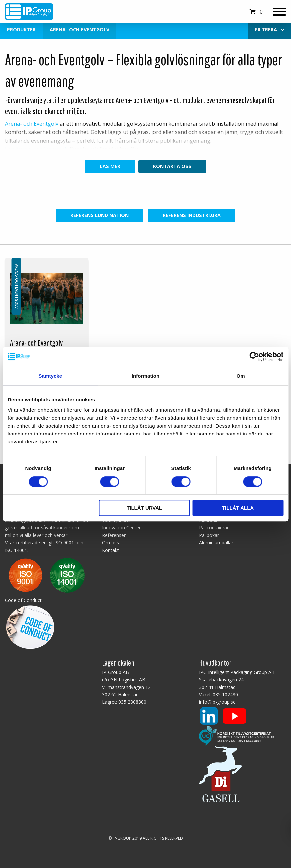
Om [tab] (241, 376)
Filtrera (269, 29)
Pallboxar (209, 535)
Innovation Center (121, 528)
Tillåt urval (144, 508)
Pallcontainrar (214, 528)
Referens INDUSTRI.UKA (192, 215)
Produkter (21, 29)
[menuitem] (269, 30)
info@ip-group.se (217, 702)
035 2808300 (132, 702)
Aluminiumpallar (216, 543)
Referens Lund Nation (99, 215)
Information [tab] (146, 376)
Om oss (110, 543)
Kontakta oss (172, 166)
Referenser (114, 535)
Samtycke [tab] (50, 376)
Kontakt (110, 550)
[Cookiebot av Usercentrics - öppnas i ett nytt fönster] (254, 357)
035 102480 (225, 694)
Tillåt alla (238, 508)
